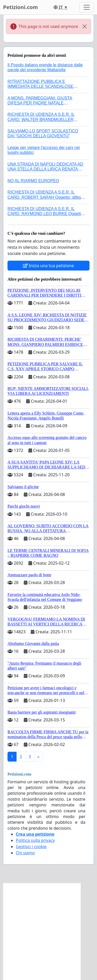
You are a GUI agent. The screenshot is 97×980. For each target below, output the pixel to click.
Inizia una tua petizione (48, 266)
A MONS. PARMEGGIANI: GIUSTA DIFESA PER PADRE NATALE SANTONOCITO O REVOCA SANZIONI (44, 103)
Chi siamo (25, 853)
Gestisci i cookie (31, 847)
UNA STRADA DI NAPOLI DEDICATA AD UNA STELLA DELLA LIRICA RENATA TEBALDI (45, 169)
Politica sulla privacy (35, 840)
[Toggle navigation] (87, 7)
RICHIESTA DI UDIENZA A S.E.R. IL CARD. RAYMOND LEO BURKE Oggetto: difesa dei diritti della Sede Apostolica (46, 214)
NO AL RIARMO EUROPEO (33, 181)
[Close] (85, 26)
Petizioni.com (20, 7)
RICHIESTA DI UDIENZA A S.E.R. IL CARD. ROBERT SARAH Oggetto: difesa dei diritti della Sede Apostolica (45, 197)
